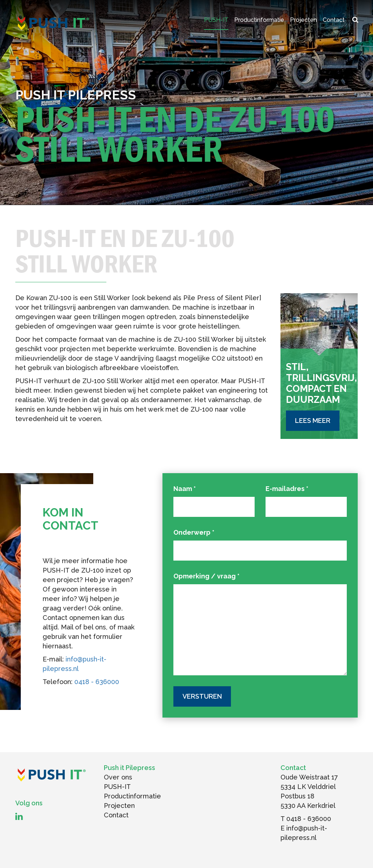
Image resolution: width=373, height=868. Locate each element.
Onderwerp (194, 532)
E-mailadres (287, 489)
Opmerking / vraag (207, 576)
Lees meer (313, 421)
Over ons (118, 777)
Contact (334, 20)
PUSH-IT (216, 20)
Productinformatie (259, 20)
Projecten (303, 20)
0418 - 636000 (97, 682)
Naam (185, 489)
